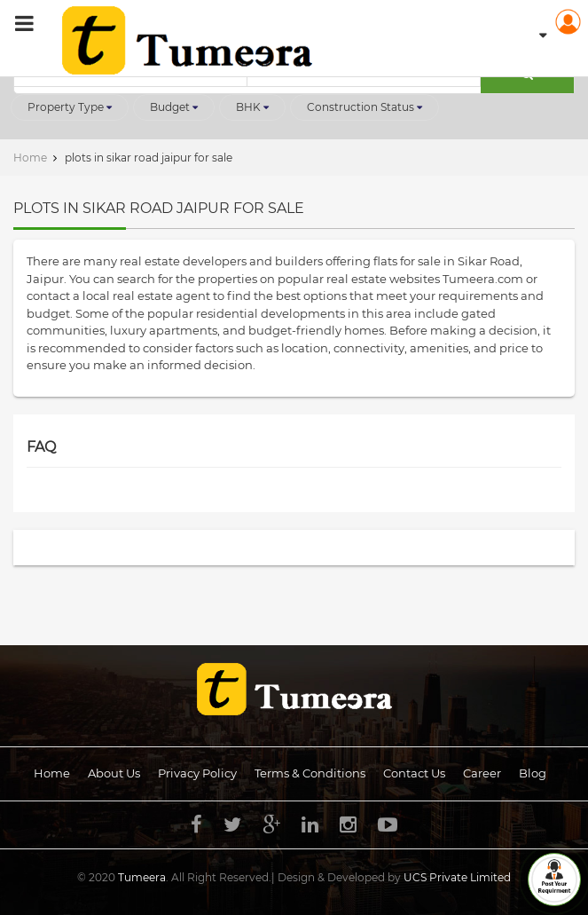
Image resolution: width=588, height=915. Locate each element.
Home (52, 773)
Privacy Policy (197, 773)
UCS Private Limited (457, 877)
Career (482, 773)
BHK (252, 107)
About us (114, 773)
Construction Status (365, 107)
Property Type (70, 107)
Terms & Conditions (310, 773)
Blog (533, 773)
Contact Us (414, 773)
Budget (174, 107)
